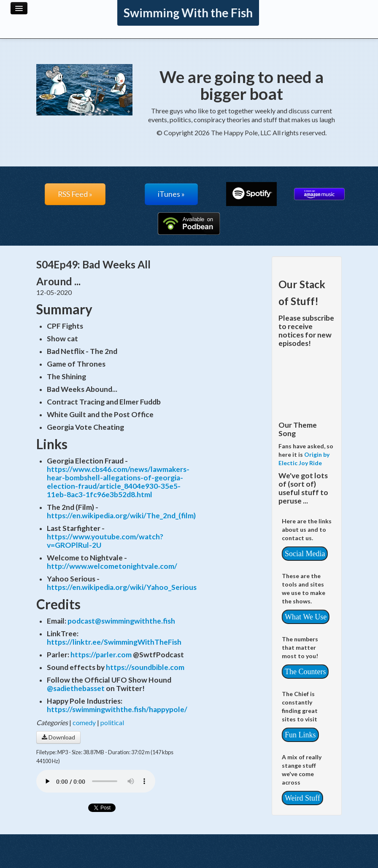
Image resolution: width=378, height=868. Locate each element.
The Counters (305, 672)
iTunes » (171, 194)
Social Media (305, 554)
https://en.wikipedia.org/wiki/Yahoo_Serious (122, 587)
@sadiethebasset (76, 688)
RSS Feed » (75, 194)
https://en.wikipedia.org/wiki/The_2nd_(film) (121, 516)
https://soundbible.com (145, 667)
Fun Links (300, 735)
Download (58, 737)
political (112, 722)
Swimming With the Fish (188, 13)
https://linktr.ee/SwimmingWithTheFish (114, 642)
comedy (84, 722)
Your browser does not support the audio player (96, 781)
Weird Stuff (302, 798)
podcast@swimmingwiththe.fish (121, 621)
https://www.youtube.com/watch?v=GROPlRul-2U (105, 541)
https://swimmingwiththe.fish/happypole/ (117, 709)
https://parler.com (101, 655)
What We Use (306, 617)
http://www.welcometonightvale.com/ (112, 566)
